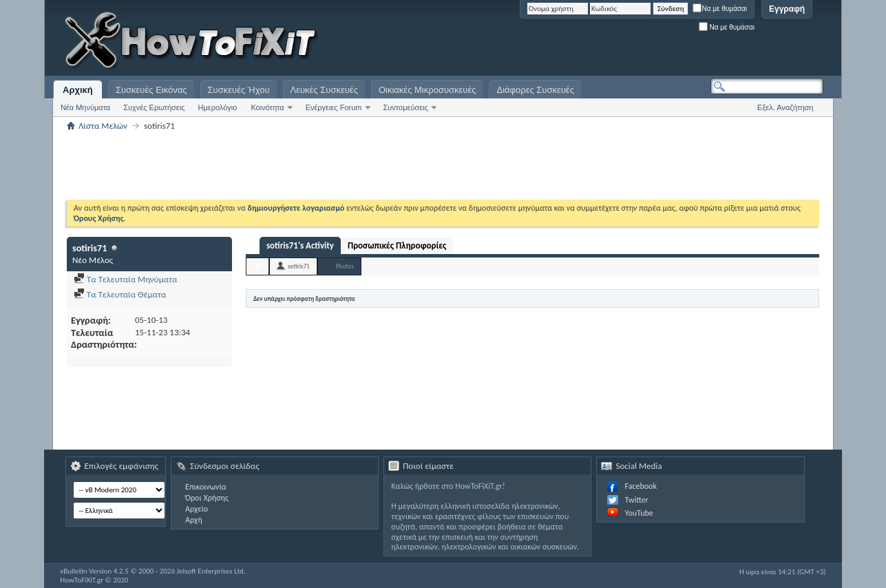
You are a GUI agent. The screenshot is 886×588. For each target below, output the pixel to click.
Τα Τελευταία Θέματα (120, 294)
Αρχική (78, 90)
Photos (345, 266)
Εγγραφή (787, 9)
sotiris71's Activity (300, 245)
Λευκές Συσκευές (324, 90)
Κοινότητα (267, 107)
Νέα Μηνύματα (85, 107)
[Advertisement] (651, 41)
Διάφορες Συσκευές (535, 90)
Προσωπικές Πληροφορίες (397, 245)
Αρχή (194, 520)
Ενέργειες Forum (334, 107)
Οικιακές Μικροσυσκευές (428, 90)
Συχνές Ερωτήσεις (154, 107)
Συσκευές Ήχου (239, 90)
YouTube (639, 513)
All (257, 265)
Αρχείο (197, 509)
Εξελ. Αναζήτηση (785, 107)
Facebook (640, 486)
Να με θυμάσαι (720, 9)
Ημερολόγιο (218, 107)
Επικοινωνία (205, 487)
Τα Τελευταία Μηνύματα (126, 279)
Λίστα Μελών (103, 126)
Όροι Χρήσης (207, 498)
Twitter (636, 500)
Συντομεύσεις (406, 107)
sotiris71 (299, 266)
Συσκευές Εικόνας (151, 90)
